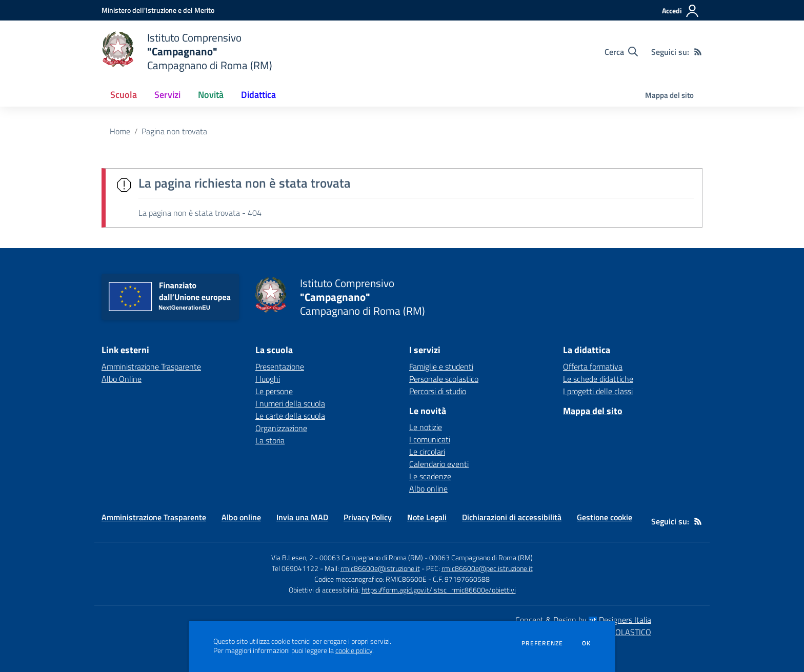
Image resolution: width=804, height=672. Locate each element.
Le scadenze (430, 476)
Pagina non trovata (174, 131)
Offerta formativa (593, 366)
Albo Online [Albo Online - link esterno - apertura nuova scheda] (122, 379)
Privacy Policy (368, 517)
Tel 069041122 (295, 568)
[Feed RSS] (698, 52)
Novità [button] (211, 95)
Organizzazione (281, 428)
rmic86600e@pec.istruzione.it (487, 568)
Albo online (428, 488)
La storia (270, 440)
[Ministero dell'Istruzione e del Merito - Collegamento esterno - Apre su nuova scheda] (158, 10)
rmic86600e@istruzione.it (380, 568)
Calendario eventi (439, 464)
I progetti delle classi (598, 391)
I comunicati (430, 439)
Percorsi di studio (438, 391)
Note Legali (427, 517)
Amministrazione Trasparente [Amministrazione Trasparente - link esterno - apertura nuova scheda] (151, 366)
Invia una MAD (302, 517)
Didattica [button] (258, 95)
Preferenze (542, 643)
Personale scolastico (444, 379)
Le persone (274, 391)
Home (120, 131)
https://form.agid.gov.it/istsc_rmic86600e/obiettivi (439, 590)
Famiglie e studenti (441, 366)
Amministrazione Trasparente (154, 517)
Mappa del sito (669, 95)
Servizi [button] (167, 95)
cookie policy (354, 650)
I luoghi (268, 379)
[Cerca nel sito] (621, 52)
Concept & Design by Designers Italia (583, 620)
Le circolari (427, 452)
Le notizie (426, 427)
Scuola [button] (124, 95)
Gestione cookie (605, 517)
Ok (587, 643)
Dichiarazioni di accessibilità (512, 517)
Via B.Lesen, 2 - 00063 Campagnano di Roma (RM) (347, 557)
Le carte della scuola (290, 416)
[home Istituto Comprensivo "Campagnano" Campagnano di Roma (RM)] (187, 52)
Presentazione (280, 366)
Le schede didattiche (598, 379)
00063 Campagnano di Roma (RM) (481, 557)
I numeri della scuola (290, 403)
